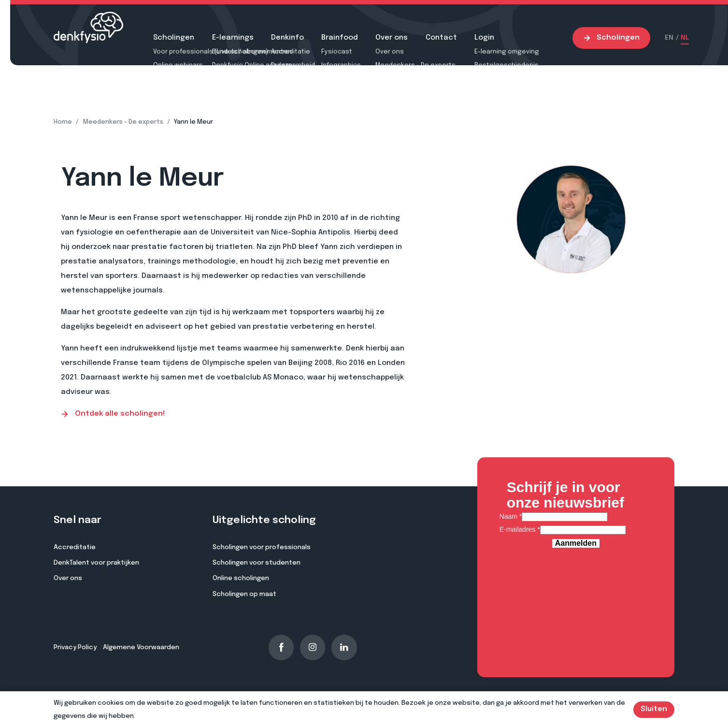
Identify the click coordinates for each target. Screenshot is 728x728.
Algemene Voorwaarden (141, 647)
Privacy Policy (75, 647)
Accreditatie (75, 547)
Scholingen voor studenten (257, 563)
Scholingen (174, 38)
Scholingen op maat (244, 594)
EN (669, 38)
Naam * (511, 516)
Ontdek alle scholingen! (113, 414)
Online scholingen (241, 578)
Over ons (392, 38)
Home (63, 122)
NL (685, 38)
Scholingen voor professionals (262, 547)
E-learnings (233, 38)
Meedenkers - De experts (123, 122)
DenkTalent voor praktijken (96, 563)
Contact (441, 38)
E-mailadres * (520, 529)
